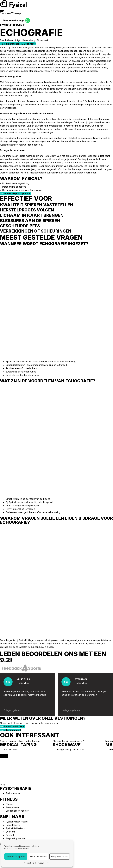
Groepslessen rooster (17, 811)
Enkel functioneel (38, 856)
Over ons (10, 832)
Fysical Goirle (13, 825)
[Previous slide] (2, 756)
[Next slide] (6, 756)
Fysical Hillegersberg (17, 822)
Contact (10, 835)
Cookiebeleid (30, 863)
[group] (25, 747)
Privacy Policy (43, 863)
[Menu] (2, 11)
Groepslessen (13, 807)
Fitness (9, 804)
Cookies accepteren (16, 856)
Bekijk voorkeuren (60, 856)
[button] (10, 44)
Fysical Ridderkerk (15, 828)
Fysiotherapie (13, 793)
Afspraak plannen (15, 838)
